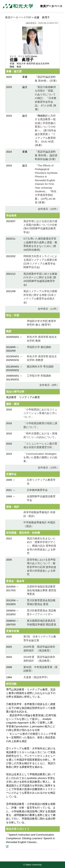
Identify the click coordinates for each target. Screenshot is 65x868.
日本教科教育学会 (37, 490)
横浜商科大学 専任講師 (40, 366)
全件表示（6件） (49, 385)
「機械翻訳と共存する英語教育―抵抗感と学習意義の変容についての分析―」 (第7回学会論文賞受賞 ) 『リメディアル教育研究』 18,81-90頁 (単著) (45, 130)
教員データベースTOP (18, 17)
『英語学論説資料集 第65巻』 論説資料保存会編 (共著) (46, 155)
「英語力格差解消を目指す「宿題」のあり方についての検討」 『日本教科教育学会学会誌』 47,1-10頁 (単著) (46, 98)
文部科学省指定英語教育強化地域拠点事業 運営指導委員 (42, 590)
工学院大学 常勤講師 (39, 376)
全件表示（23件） (48, 468)
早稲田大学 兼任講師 (39, 347)
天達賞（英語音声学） (36, 677)
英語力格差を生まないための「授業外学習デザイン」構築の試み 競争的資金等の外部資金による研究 (42, 546)
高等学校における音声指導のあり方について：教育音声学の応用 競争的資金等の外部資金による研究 (42, 567)
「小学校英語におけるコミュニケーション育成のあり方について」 (40, 413)
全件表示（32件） (48, 209)
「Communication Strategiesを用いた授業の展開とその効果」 (40, 457)
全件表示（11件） (48, 309)
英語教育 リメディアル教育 (23, 397)
